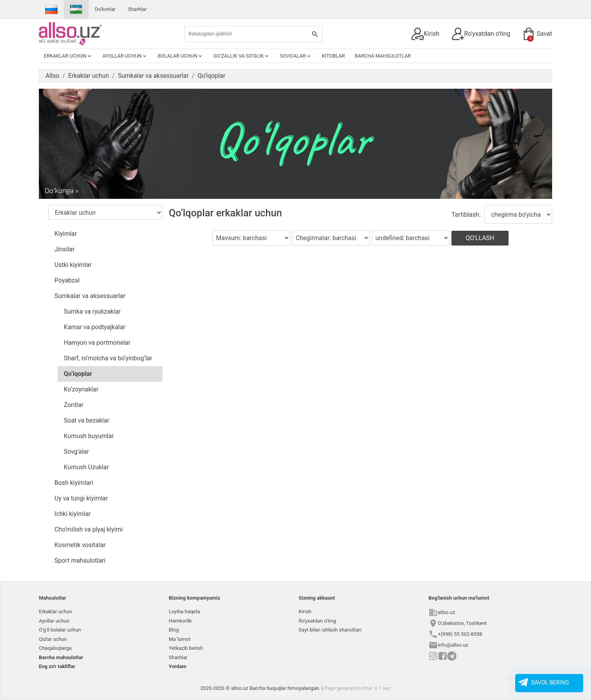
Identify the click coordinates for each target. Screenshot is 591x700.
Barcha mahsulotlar (383, 56)
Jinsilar (65, 249)
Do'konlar (105, 9)
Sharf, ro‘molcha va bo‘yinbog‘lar (108, 358)
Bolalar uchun (181, 56)
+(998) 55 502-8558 (460, 634)
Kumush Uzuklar (86, 467)
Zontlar (74, 405)
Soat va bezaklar (87, 420)
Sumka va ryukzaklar (92, 311)
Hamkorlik (180, 621)
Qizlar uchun (53, 639)
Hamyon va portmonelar (97, 343)
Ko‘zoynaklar (81, 389)
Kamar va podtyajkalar (94, 327)
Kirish (425, 34)
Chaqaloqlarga (55, 648)
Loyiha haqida (184, 611)
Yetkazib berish (186, 648)
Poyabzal (67, 280)
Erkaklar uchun (68, 56)
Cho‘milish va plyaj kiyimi (89, 529)
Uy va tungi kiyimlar (81, 498)
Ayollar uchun (125, 56)
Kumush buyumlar (89, 436)
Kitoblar (333, 56)
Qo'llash (480, 238)
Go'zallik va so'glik (242, 56)
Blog (174, 630)
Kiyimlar (66, 234)
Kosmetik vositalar (80, 545)
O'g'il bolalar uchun (60, 630)
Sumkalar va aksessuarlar (90, 296)
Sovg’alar (296, 56)
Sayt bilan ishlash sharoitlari (330, 630)
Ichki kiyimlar (73, 514)
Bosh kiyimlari (74, 483)
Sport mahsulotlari (80, 561)
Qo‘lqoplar (78, 374)
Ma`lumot (180, 639)
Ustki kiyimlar (73, 265)
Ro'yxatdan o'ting (481, 34)
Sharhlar (137, 9)
